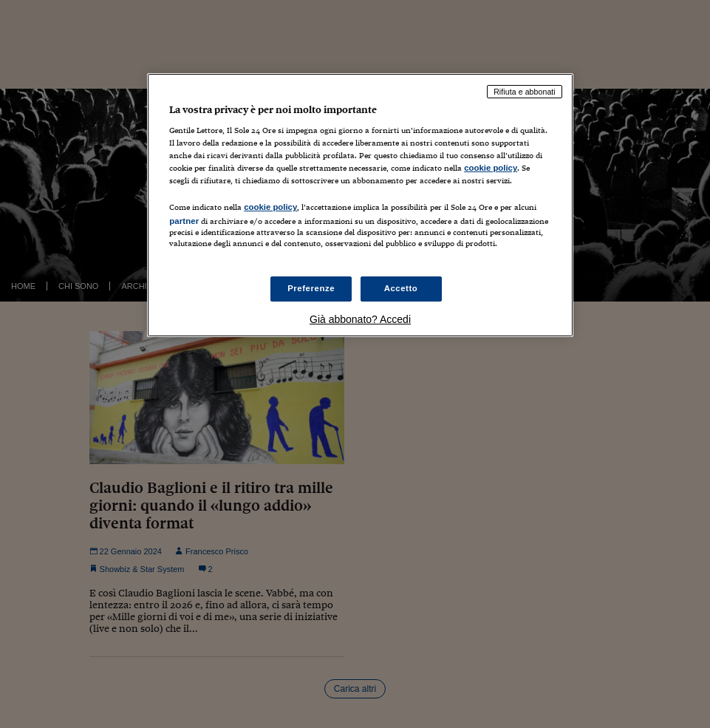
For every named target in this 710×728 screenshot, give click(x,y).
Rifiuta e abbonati (525, 92)
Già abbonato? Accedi (360, 319)
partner (184, 221)
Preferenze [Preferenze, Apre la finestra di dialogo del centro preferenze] (311, 288)
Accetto (401, 288)
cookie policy (491, 168)
